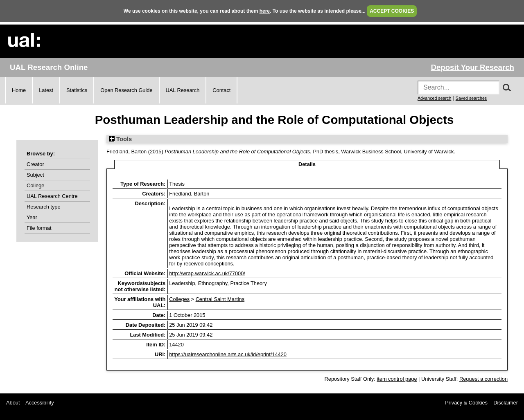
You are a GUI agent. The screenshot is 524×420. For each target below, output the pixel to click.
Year (32, 217)
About (13, 403)
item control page (397, 379)
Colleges (179, 299)
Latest (46, 90)
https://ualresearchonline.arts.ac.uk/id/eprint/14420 (228, 354)
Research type (44, 207)
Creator (35, 164)
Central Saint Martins (220, 299)
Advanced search (434, 98)
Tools (120, 139)
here (265, 11)
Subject (35, 175)
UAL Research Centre (52, 196)
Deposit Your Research (472, 67)
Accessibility (40, 403)
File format (39, 228)
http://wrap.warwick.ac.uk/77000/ (207, 273)
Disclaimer (506, 403)
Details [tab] (307, 164)
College (35, 185)
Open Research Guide (126, 90)
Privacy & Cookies (466, 403)
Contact (221, 90)
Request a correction (483, 379)
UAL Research (183, 90)
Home (19, 90)
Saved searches (471, 98)
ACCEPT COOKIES (392, 11)
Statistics (77, 90)
